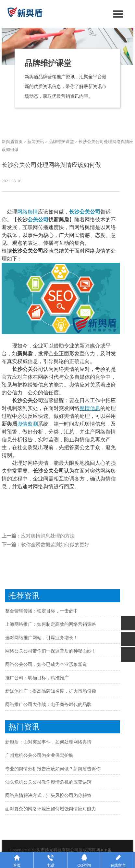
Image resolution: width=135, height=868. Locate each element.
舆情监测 (28, 424)
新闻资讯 (36, 142)
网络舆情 (28, 212)
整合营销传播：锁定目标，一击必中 (42, 611)
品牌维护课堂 (61, 142)
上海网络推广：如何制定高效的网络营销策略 (51, 624)
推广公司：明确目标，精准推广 (37, 678)
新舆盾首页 (12, 142)
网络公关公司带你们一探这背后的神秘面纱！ (51, 651)
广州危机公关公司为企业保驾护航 (39, 755)
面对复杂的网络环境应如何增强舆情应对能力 (51, 809)
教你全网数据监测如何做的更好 (55, 545)
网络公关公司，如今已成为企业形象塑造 (46, 664)
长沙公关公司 (85, 212)
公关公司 (38, 220)
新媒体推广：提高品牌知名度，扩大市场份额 (51, 691)
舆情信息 (90, 408)
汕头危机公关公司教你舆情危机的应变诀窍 (48, 782)
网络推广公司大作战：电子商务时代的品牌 (48, 705)
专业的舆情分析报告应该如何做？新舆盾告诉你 (53, 769)
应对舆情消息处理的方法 (48, 536)
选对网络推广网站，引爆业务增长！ (42, 638)
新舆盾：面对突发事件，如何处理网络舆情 (48, 742)
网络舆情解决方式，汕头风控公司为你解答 (48, 795)
